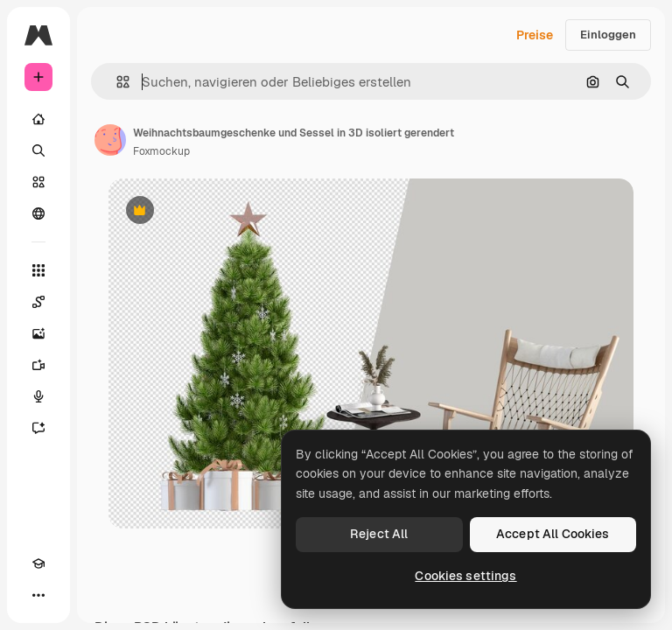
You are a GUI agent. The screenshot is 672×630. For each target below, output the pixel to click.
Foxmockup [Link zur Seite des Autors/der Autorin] (161, 151)
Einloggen (608, 35)
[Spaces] (38, 302)
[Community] (38, 213)
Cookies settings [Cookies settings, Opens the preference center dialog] (465, 576)
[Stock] (38, 182)
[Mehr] (38, 595)
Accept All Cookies (553, 534)
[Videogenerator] (38, 365)
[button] (116, 82)
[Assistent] (38, 428)
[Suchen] (38, 150)
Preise (535, 35)
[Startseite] (38, 119)
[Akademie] (38, 563)
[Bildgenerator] (38, 333)
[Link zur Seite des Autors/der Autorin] (110, 140)
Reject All (379, 534)
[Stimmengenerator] (38, 396)
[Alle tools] (38, 270)
